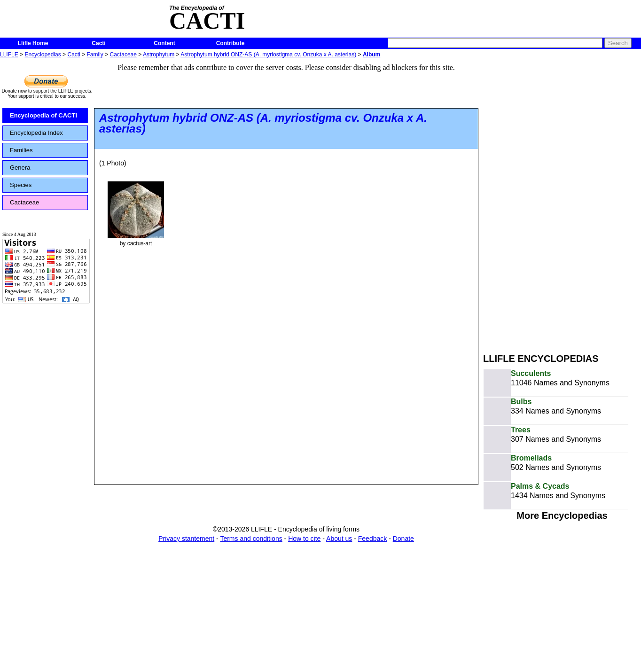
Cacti (98, 43)
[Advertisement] (529, 201)
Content (164, 43)
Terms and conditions (251, 539)
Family (95, 55)
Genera (20, 168)
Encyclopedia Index (36, 133)
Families (21, 150)
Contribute (231, 43)
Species (21, 185)
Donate (403, 539)
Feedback (372, 539)
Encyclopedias (43, 55)
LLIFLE (9, 55)
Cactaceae (123, 55)
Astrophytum (159, 55)
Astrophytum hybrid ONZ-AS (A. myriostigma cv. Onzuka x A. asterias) (268, 55)
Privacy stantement (186, 539)
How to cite (304, 539)
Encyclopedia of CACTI (43, 115)
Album (371, 55)
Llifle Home (33, 43)
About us (339, 539)
